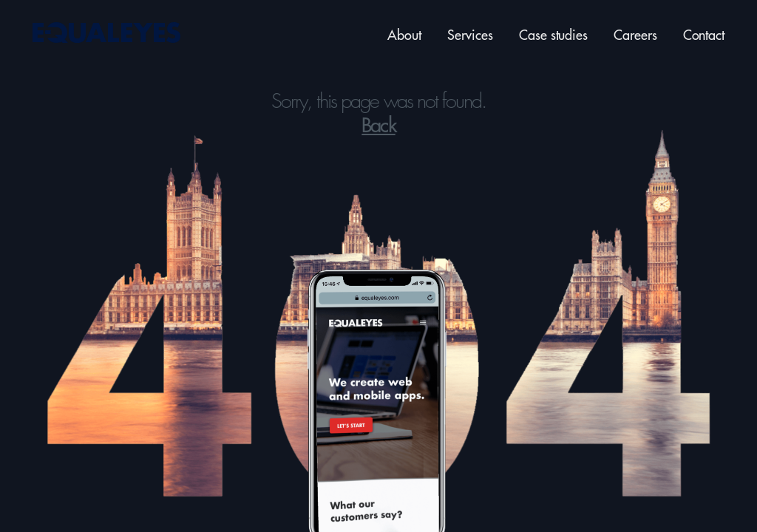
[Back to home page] (112, 33)
